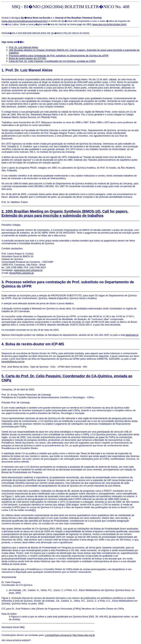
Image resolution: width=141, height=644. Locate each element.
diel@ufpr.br (132, 335)
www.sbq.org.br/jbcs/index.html (109, 24)
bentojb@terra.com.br (13, 362)
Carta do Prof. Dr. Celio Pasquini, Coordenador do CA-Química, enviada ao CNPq (52, 61)
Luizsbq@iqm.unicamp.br (58, 635)
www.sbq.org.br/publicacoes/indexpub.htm (25, 21)
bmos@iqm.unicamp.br (22, 273)
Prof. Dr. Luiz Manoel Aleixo (23, 47)
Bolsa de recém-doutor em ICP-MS (27, 58)
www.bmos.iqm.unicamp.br (28, 270)
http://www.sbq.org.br (84, 635)
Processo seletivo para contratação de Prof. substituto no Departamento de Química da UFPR (59, 56)
